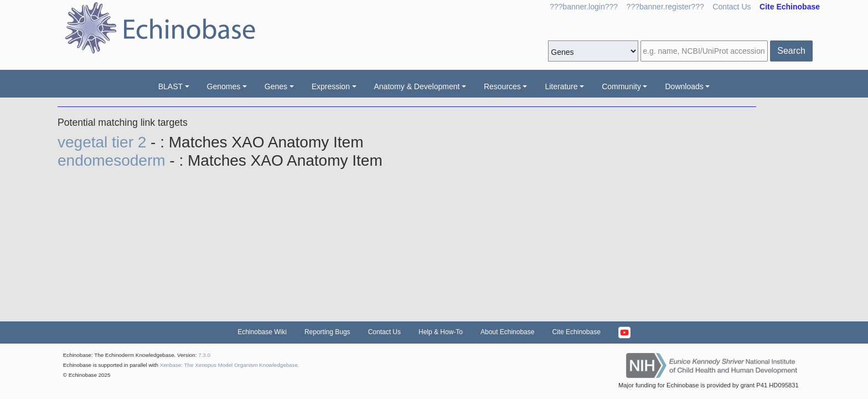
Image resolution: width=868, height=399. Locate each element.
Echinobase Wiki (262, 332)
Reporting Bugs (327, 332)
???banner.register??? (665, 7)
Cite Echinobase (576, 332)
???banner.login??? (584, 7)
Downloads (684, 86)
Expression (331, 86)
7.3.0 (204, 355)
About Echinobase (507, 332)
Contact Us (732, 7)
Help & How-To (441, 332)
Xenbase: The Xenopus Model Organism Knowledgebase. (230, 365)
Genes (276, 86)
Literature (561, 86)
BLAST (170, 86)
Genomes (224, 86)
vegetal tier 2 (104, 142)
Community (621, 86)
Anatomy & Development (417, 86)
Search (791, 51)
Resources (502, 86)
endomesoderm (113, 160)
